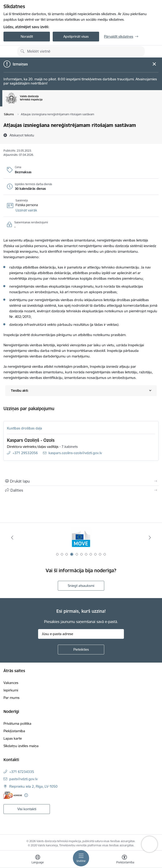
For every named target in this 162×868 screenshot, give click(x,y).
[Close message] (154, 64)
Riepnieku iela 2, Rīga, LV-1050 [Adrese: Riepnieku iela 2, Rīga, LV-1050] (33, 786)
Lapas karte (13, 738)
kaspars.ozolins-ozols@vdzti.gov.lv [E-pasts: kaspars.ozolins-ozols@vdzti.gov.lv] (75, 453)
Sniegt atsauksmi (81, 586)
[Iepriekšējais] (12, 538)
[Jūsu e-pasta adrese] (81, 634)
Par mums (11, 698)
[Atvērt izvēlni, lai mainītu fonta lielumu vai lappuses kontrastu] (124, 860)
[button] (26, 210)
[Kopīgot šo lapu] (81, 490)
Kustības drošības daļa (24, 428)
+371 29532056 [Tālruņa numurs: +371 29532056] (25, 453)
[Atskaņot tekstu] (22, 135)
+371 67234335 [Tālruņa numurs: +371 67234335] (22, 772)
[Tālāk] (150, 538)
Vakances (11, 683)
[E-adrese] (13, 795)
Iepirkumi (11, 690)
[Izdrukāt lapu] (81, 481)
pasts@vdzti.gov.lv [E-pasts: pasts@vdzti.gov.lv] (23, 779)
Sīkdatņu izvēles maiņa (21, 746)
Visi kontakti (27, 809)
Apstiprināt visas (76, 36)
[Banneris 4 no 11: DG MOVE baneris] (81, 538)
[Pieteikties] (81, 650)
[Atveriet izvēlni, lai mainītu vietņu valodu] (38, 860)
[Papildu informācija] (26, 795)
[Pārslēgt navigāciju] (81, 858)
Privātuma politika (17, 723)
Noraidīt (27, 36)
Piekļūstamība (14, 731)
